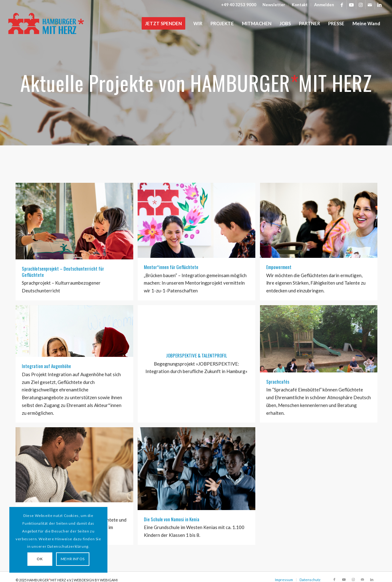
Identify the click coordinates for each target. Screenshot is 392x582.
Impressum (284, 580)
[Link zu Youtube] (351, 5)
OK (40, 559)
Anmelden (324, 5)
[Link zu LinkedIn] (380, 5)
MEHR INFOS (73, 559)
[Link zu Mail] (370, 5)
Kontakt (300, 5)
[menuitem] (274, 5)
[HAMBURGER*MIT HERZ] (47, 23)
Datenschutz (310, 580)
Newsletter (274, 5)
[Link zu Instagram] (361, 5)
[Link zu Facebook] (342, 5)
